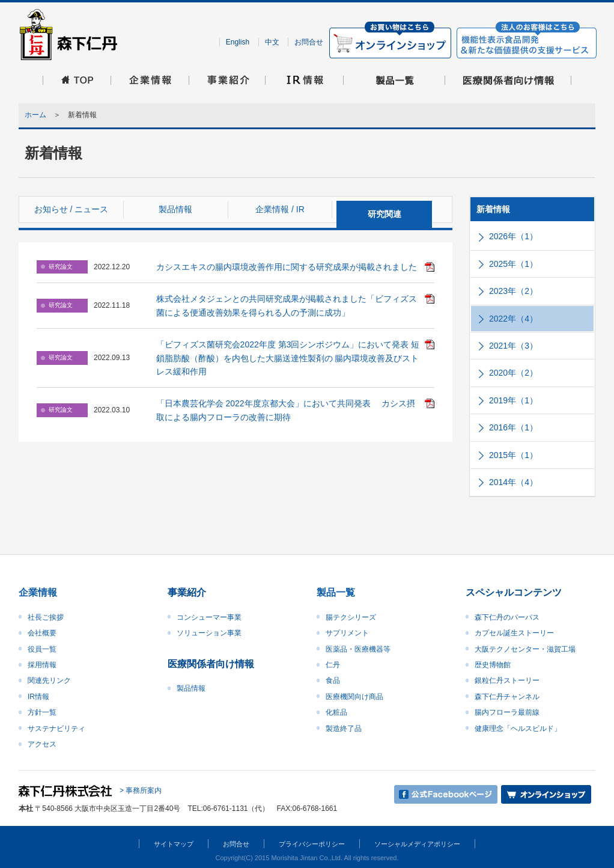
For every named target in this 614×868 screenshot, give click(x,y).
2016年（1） (513, 427)
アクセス (42, 744)
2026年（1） (513, 236)
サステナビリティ (56, 729)
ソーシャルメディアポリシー (417, 844)
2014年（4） (513, 482)
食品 (333, 680)
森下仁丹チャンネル (507, 697)
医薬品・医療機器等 (358, 649)
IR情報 (38, 697)
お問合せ (309, 42)
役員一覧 (42, 649)
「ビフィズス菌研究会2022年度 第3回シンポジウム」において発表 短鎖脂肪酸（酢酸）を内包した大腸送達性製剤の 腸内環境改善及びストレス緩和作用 (288, 358)
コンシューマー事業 (209, 617)
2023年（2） (513, 291)
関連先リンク (49, 680)
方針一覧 (42, 712)
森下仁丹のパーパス (507, 617)
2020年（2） (513, 373)
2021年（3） (513, 346)
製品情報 (191, 688)
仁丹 (333, 665)
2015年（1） (513, 455)
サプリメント (347, 633)
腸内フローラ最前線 (507, 712)
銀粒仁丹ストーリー (507, 680)
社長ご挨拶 (46, 617)
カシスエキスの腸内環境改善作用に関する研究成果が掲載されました (287, 267)
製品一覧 (336, 592)
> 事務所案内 (141, 791)
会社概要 (42, 633)
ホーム (35, 115)
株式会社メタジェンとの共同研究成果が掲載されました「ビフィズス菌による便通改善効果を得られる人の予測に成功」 (287, 305)
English (238, 42)
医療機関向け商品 (354, 697)
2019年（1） (513, 400)
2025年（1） (513, 264)
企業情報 (38, 592)
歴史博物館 (493, 665)
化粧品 (336, 712)
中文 (272, 42)
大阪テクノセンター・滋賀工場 (525, 649)
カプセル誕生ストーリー (514, 633)
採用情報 (42, 665)
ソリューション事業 (209, 633)
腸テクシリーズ (351, 617)
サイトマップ (174, 844)
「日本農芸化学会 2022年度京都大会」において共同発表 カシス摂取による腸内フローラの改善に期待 (286, 410)
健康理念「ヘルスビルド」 (518, 729)
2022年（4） (513, 319)
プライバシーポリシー (312, 844)
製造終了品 (344, 729)
